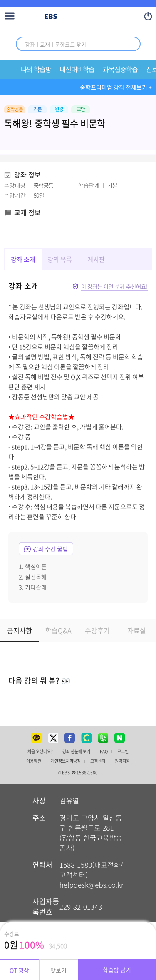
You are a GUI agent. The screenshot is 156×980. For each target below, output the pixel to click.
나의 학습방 (36, 69)
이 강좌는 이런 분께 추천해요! (114, 286)
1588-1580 (76, 864)
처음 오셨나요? (40, 751)
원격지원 (122, 761)
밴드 (103, 737)
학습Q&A (58, 630)
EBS (51, 17)
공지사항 (20, 630)
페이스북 (70, 737)
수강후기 (97, 630)
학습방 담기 (117, 970)
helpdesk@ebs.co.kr (92, 884)
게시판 (96, 259)
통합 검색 (129, 44)
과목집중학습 (120, 69)
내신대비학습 (77, 69)
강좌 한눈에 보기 (76, 751)
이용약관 (34, 761)
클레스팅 (87, 737)
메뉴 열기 (10, 16)
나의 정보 (149, 16)
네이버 (120, 737)
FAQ (104, 751)
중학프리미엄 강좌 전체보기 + (116, 87)
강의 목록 (60, 259)
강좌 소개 (23, 259)
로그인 (123, 751)
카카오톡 (37, 737)
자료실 (137, 630)
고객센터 (98, 761)
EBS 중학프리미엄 (86, 17)
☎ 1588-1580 (85, 772)
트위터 (53, 737)
